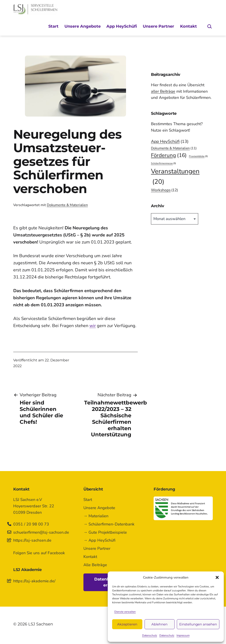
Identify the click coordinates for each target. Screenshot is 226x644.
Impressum (183, 635)
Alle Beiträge (95, 565)
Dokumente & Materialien (67, 205)
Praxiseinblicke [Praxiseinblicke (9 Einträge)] (198, 156)
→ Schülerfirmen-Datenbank (109, 524)
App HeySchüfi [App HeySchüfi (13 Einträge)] (170, 141)
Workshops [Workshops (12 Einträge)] (164, 190)
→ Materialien (96, 516)
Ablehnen (159, 624)
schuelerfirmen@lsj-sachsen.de (41, 532)
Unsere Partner (158, 26)
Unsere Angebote (83, 26)
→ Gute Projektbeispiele (105, 532)
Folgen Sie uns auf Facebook (39, 553)
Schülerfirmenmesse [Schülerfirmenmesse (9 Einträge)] (163, 163)
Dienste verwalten (125, 612)
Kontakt (188, 26)
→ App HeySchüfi (99, 540)
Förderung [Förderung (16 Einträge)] (169, 156)
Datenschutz (150, 635)
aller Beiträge (163, 91)
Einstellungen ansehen (198, 624)
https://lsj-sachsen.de (32, 540)
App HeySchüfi (122, 26)
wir (93, 326)
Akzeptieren (127, 624)
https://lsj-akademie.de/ (34, 581)
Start (53, 26)
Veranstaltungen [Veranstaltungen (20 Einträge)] (175, 177)
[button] (217, 577)
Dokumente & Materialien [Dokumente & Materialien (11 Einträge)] (174, 148)
